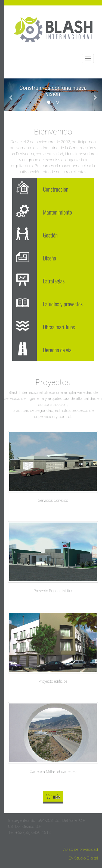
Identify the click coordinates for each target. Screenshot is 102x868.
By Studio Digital (83, 858)
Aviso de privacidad (81, 849)
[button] (11, 95)
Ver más (53, 796)
